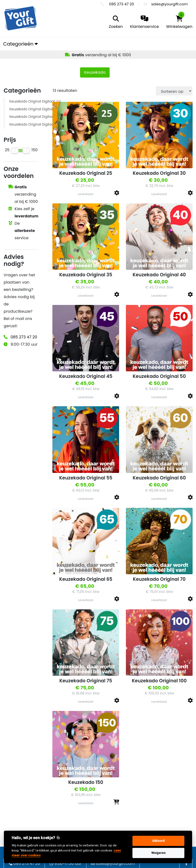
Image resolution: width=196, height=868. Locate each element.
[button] (117, 193)
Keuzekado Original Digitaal (24, 102)
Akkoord (159, 841)
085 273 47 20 (24, 337)
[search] (115, 23)
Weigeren (159, 853)
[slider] (15, 151)
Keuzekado (95, 72)
